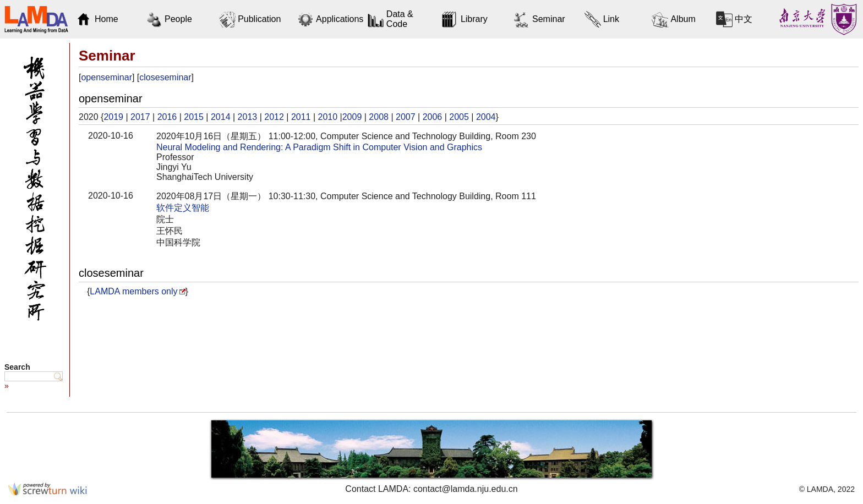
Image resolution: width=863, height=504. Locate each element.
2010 (328, 117)
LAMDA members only (133, 291)
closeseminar (165, 77)
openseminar (106, 77)
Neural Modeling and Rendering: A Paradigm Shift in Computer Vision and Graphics (319, 147)
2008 (379, 117)
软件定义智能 (183, 208)
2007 (406, 117)
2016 (167, 117)
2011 (301, 117)
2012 (274, 117)
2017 (140, 117)
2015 (194, 117)
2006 (433, 117)
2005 (459, 117)
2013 (248, 117)
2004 (486, 117)
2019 (113, 117)
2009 (352, 117)
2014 (221, 117)
